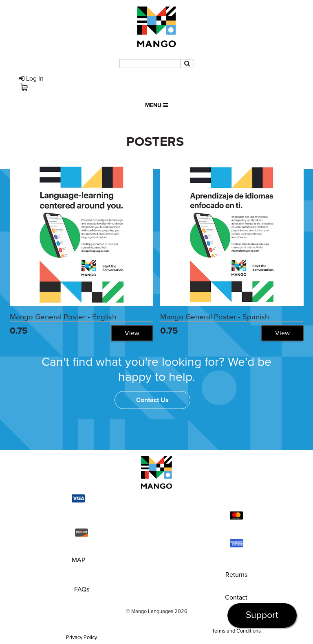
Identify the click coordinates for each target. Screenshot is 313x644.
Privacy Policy (82, 637)
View (132, 333)
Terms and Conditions (236, 631)
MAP (78, 560)
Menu (156, 105)
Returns (236, 575)
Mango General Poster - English (63, 317)
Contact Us (152, 400)
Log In (31, 79)
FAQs (82, 589)
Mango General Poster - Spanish (215, 317)
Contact (236, 598)
